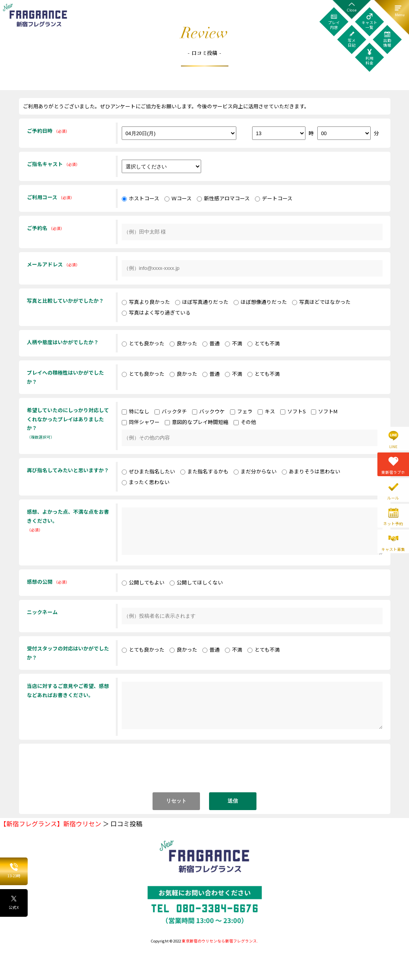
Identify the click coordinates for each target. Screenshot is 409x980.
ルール (393, 498)
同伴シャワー (141, 422)
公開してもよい (143, 582)
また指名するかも (204, 471)
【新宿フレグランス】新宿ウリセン (51, 824)
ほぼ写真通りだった (202, 302)
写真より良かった (146, 302)
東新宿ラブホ (393, 472)
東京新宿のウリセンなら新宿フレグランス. (220, 941)
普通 (211, 343)
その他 (245, 422)
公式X (14, 903)
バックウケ (208, 411)
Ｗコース (178, 198)
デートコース (274, 198)
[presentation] (205, 772)
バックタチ (171, 411)
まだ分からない (255, 471)
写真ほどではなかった (321, 302)
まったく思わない (146, 482)
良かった (183, 343)
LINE (393, 447)
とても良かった (143, 343)
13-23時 (14, 871)
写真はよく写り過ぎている (156, 312)
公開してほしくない (196, 582)
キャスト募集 (393, 549)
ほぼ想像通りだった (260, 302)
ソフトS (293, 411)
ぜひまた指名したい (148, 471)
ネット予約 (393, 524)
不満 (234, 343)
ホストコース (140, 198)
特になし (136, 411)
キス (266, 411)
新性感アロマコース (223, 198)
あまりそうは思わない (311, 471)
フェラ (241, 411)
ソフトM (324, 411)
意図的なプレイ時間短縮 (197, 422)
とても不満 (264, 343)
